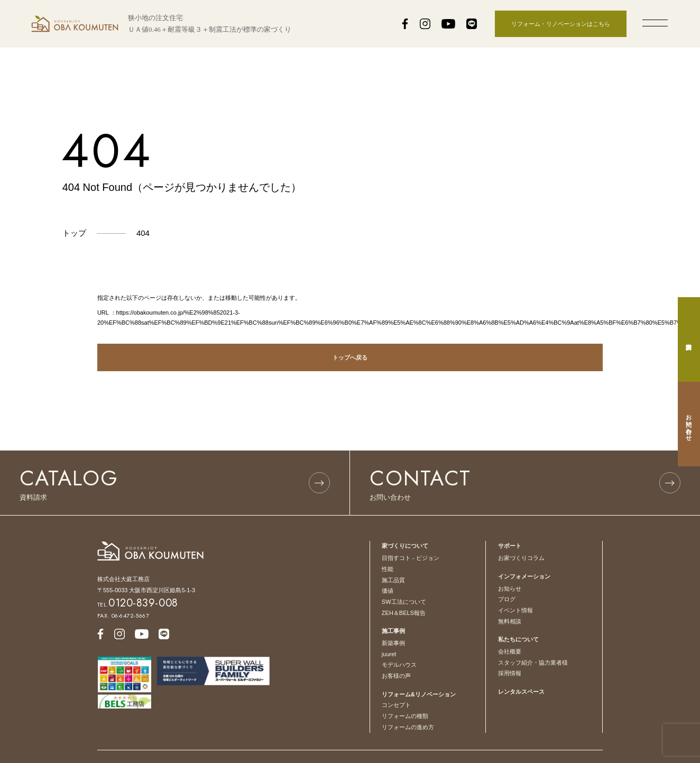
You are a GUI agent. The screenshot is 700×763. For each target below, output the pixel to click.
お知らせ (510, 589)
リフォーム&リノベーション (419, 694)
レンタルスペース (521, 692)
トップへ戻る (350, 357)
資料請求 (689, 339)
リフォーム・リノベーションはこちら (561, 24)
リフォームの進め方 (408, 727)
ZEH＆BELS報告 (404, 613)
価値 (388, 591)
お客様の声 (396, 676)
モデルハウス (399, 665)
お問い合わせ (689, 424)
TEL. (138, 604)
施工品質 (393, 580)
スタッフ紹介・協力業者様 (533, 663)
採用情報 (510, 673)
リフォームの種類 (405, 716)
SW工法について (404, 602)
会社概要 (510, 651)
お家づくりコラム (521, 558)
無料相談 (510, 621)
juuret (389, 654)
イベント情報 (515, 610)
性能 (388, 569)
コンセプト (396, 705)
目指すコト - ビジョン (411, 558)
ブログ (507, 599)
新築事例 (393, 643)
